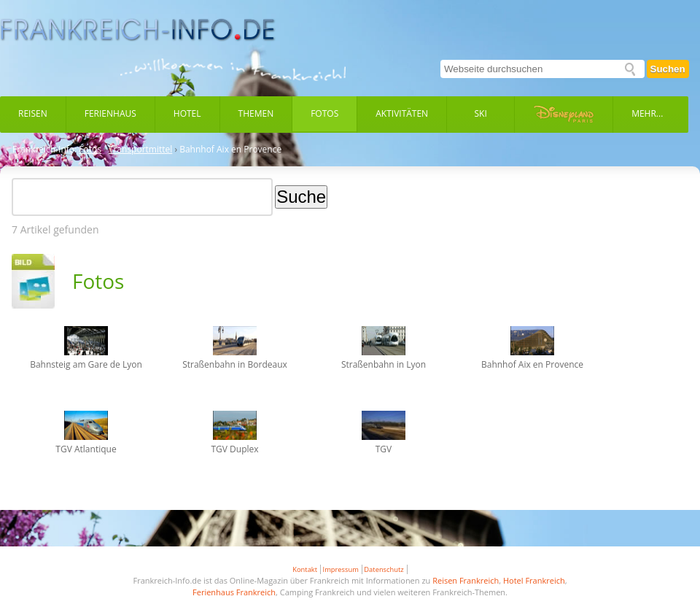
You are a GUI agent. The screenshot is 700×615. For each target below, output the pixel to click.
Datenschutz (384, 569)
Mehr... (647, 113)
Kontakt (305, 569)
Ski (481, 113)
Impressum (341, 569)
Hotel (187, 113)
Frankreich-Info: (44, 150)
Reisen (33, 113)
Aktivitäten (402, 113)
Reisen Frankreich (466, 580)
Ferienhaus (110, 113)
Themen (256, 113)
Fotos (324, 113)
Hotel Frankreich (534, 580)
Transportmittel (140, 150)
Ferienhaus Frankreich (234, 592)
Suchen (668, 69)
